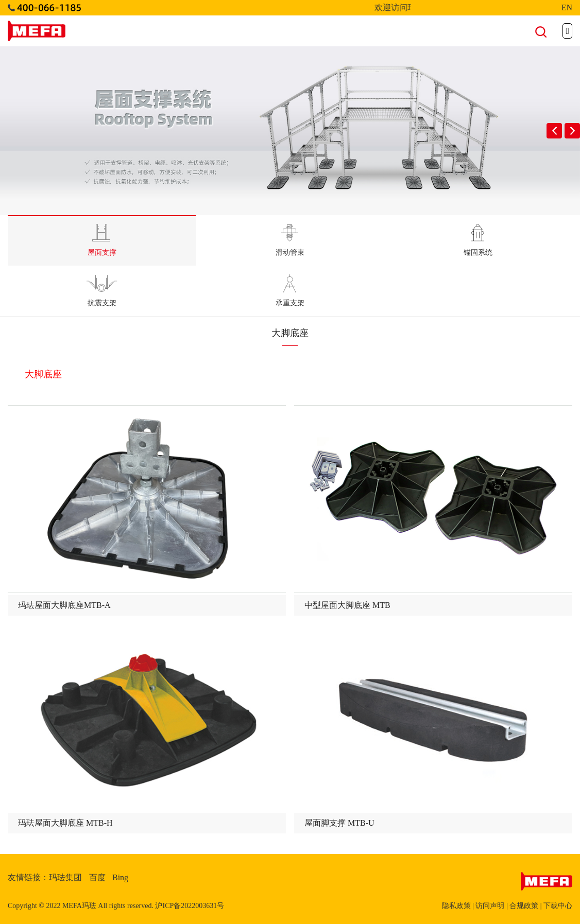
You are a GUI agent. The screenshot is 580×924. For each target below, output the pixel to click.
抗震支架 (102, 291)
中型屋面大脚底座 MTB (347, 605)
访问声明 (490, 906)
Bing (120, 877)
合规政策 (524, 906)
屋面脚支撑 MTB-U (339, 823)
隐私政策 (456, 906)
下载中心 (558, 906)
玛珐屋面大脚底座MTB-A (64, 605)
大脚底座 (43, 374)
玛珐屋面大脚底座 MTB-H (65, 823)
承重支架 (290, 291)
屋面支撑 (102, 240)
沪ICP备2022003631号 (190, 906)
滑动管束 (290, 240)
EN (567, 7)
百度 (97, 877)
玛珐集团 (65, 877)
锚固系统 (478, 240)
